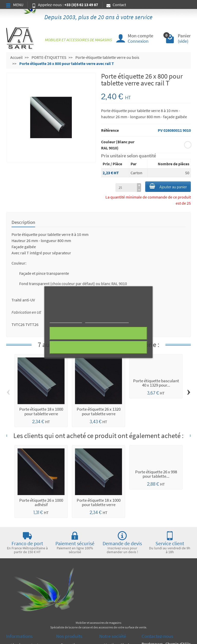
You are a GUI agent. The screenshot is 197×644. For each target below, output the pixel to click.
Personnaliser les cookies (107, 320)
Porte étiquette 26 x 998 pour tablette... (156, 474)
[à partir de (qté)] (126, 188)
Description (23, 222)
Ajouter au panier (168, 187)
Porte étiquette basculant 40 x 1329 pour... (156, 383)
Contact (116, 5)
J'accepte (98, 347)
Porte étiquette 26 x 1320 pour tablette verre (99, 411)
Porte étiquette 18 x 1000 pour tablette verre (41, 411)
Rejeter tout (98, 333)
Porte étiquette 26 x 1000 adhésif (41, 502)
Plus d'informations (66, 320)
